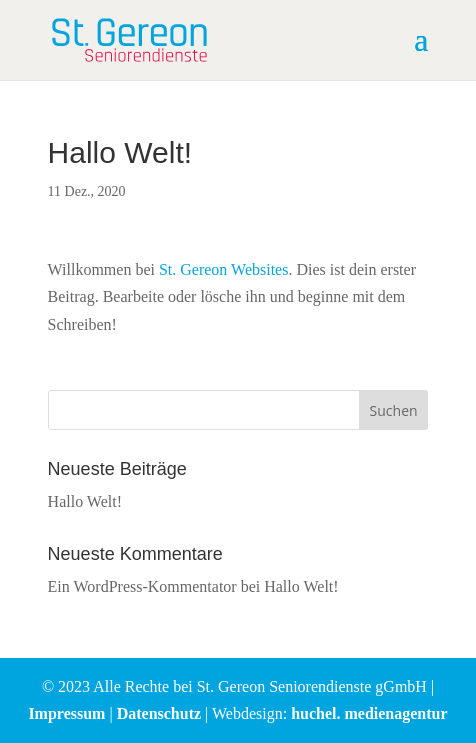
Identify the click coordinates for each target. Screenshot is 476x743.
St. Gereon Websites (224, 269)
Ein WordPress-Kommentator (142, 586)
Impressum (66, 713)
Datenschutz (159, 713)
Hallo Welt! (85, 501)
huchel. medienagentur (369, 713)
